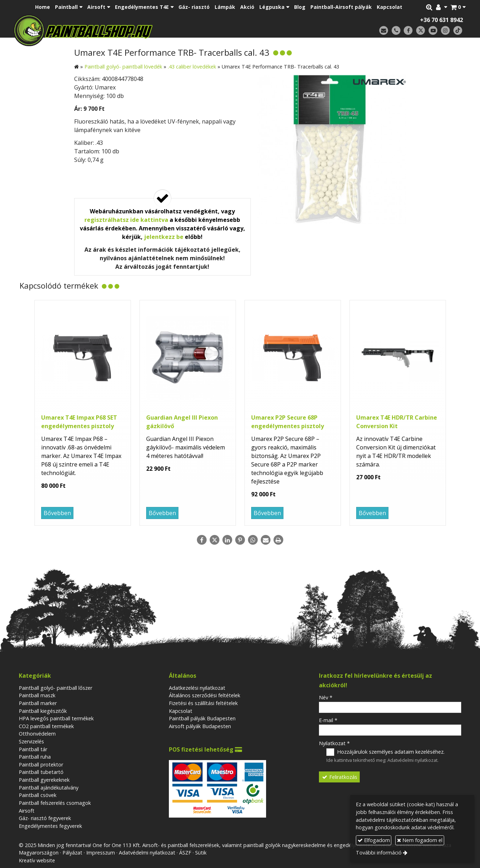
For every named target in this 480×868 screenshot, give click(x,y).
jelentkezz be (164, 237)
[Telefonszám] (396, 31)
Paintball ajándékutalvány (49, 788)
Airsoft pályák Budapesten (200, 726)
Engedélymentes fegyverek (50, 826)
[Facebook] (409, 31)
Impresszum (101, 853)
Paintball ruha (35, 757)
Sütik (201, 853)
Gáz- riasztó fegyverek (45, 818)
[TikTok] (458, 31)
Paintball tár (33, 749)
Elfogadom (374, 840)
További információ (379, 853)
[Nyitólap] (133, 30)
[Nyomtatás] (278, 540)
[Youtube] (433, 31)
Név (326, 697)
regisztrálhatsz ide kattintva (126, 220)
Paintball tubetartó (41, 772)
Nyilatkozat (334, 743)
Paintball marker (38, 703)
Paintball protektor (41, 765)
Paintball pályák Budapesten (202, 718)
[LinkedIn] (227, 540)
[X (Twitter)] (421, 31)
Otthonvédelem (37, 734)
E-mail (328, 720)
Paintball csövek (38, 795)
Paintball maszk (37, 695)
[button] (458, 7)
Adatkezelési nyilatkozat (197, 688)
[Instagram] (445, 31)
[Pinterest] (240, 540)
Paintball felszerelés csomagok (55, 803)
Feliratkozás (340, 777)
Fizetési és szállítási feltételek (203, 703)
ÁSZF (185, 853)
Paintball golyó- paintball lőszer (56, 688)
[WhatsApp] (253, 540)
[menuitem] (43, 7)
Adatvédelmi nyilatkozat (412, 760)
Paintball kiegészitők (43, 711)
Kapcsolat (181, 711)
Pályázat (72, 853)
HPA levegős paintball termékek (56, 718)
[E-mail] (384, 31)
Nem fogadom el (420, 840)
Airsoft (27, 811)
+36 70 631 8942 (442, 20)
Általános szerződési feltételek (205, 695)
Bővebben (57, 513)
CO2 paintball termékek (46, 726)
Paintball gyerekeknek (44, 780)
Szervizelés (31, 741)
